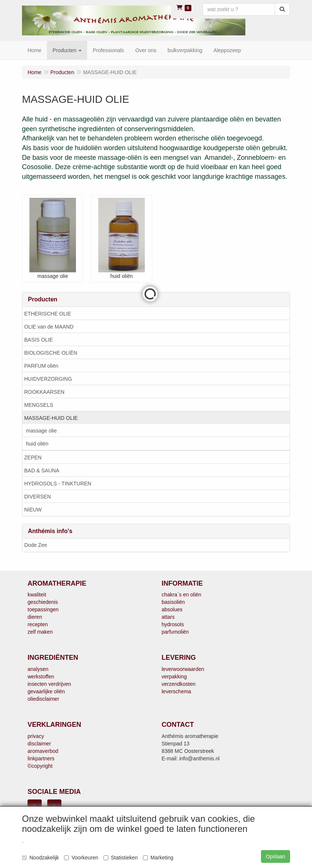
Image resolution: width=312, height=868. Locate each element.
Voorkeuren (81, 858)
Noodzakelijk (40, 858)
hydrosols (173, 624)
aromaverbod (43, 751)
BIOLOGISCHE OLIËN (51, 353)
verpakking (174, 677)
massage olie (42, 431)
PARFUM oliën (41, 366)
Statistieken (121, 858)
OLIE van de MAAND (49, 327)
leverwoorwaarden (183, 669)
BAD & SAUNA (42, 471)
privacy (36, 736)
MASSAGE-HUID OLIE (51, 418)
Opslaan (276, 856)
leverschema (176, 691)
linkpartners (41, 758)
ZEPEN (33, 457)
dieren (35, 617)
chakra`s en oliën (182, 595)
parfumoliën (175, 632)
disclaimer (39, 744)
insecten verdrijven (49, 684)
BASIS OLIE (39, 340)
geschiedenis (43, 602)
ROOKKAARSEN (44, 392)
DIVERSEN (38, 497)
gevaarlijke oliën (46, 691)
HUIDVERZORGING (48, 379)
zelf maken (40, 632)
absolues (172, 609)
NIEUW (33, 510)
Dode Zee (36, 545)
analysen (38, 669)
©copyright (40, 766)
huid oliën (37, 444)
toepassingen (43, 609)
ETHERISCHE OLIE (48, 314)
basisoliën (173, 602)
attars (168, 617)
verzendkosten (179, 684)
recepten (38, 624)
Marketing (158, 858)
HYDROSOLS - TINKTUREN (58, 484)
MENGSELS (39, 405)
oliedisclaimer (43, 699)
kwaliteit (37, 595)
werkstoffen (41, 677)
